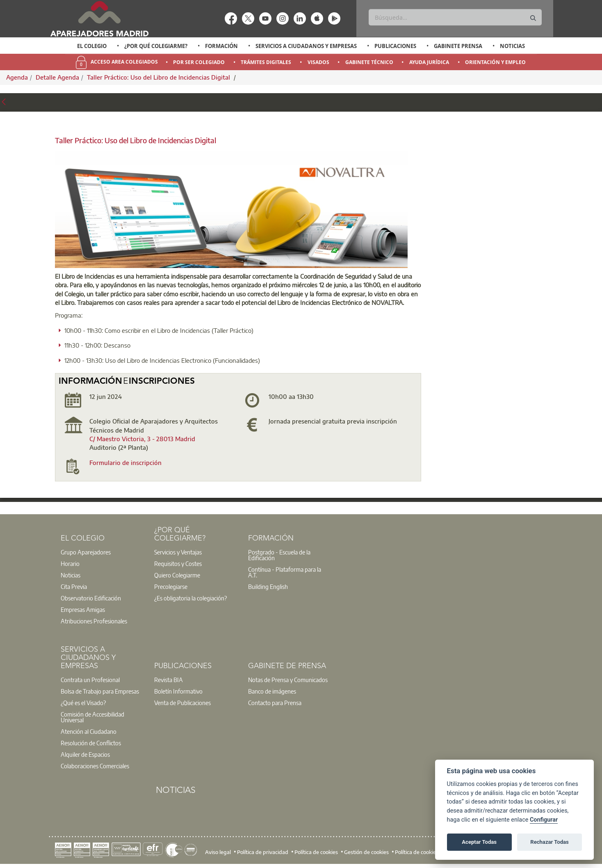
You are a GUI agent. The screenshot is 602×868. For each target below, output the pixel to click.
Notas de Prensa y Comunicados (288, 680)
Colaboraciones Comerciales (95, 766)
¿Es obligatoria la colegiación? (190, 598)
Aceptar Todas (479, 842)
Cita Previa (74, 586)
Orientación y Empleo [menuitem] (495, 62)
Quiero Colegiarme (177, 575)
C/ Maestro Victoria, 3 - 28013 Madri (140, 439)
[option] (92, 46)
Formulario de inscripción (125, 463)
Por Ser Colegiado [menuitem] (199, 62)
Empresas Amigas (83, 609)
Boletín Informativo (178, 691)
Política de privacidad (263, 852)
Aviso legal (218, 852)
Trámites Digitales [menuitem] (266, 62)
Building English (268, 586)
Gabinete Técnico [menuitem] (369, 62)
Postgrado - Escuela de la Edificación (279, 555)
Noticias (512, 46)
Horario (70, 563)
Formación (221, 46)
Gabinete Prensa (458, 46)
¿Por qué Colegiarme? (156, 46)
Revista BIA (169, 680)
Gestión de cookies (366, 852)
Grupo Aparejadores (86, 552)
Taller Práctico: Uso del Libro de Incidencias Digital (159, 77)
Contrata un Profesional (90, 680)
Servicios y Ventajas (178, 552)
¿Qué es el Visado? (83, 703)
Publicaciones (395, 46)
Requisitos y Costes (178, 563)
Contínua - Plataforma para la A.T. (285, 572)
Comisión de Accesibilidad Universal (92, 717)
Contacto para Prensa (275, 703)
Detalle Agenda (57, 77)
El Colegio (92, 46)
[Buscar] (455, 17)
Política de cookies (316, 852)
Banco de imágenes (272, 691)
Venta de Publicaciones (182, 703)
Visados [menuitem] (318, 62)
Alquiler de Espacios (85, 754)
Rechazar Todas (550, 842)
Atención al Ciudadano (89, 731)
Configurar (544, 820)
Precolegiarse (171, 586)
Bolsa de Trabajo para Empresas (100, 691)
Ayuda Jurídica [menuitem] (429, 62)
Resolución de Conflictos (91, 743)
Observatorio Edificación (91, 598)
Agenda (17, 77)
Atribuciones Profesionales (94, 621)
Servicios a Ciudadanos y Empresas (306, 46)
